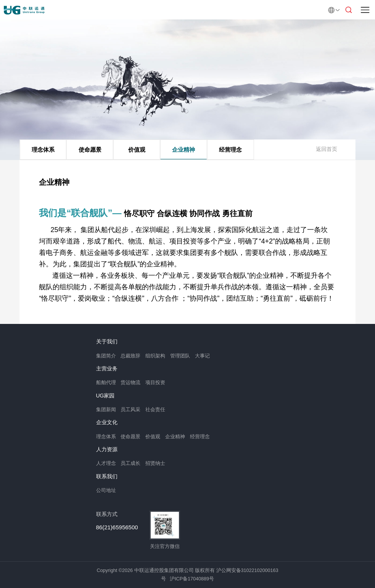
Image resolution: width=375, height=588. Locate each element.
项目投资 (155, 383)
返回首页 (327, 149)
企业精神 (183, 150)
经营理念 (230, 150)
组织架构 (155, 356)
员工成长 (130, 463)
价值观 (137, 150)
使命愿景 (90, 150)
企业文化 (107, 423)
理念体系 (43, 150)
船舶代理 (106, 383)
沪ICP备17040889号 (192, 579)
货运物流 (130, 383)
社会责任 (155, 410)
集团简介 (106, 356)
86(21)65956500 (117, 527)
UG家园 (105, 396)
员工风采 (130, 410)
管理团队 (180, 356)
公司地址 (106, 490)
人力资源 (107, 450)
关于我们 (107, 342)
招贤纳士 (155, 463)
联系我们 (107, 477)
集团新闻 (106, 410)
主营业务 (107, 369)
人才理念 (106, 463)
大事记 (202, 356)
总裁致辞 (130, 356)
